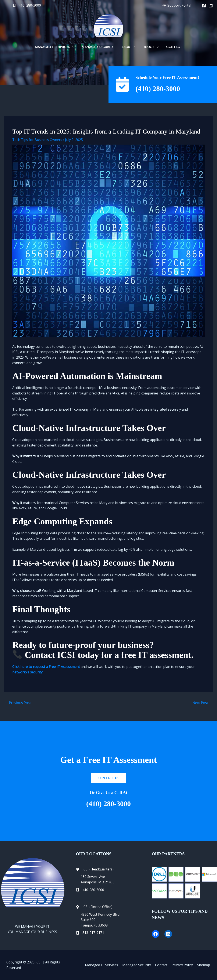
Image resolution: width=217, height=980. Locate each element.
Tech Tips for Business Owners (37, 140)
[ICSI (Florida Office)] (94, 907)
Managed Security (140, 965)
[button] (27, 5)
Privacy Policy (184, 965)
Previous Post (18, 703)
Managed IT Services (106, 965)
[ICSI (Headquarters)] (95, 869)
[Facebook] (204, 6)
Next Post (202, 703)
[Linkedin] (211, 6)
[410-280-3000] (90, 890)
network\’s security (27, 672)
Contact (164, 965)
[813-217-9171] (90, 933)
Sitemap (204, 965)
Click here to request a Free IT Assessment (46, 667)
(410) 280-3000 (159, 89)
